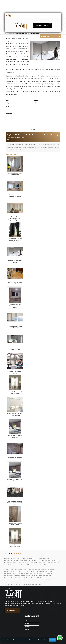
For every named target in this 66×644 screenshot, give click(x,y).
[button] (59, 16)
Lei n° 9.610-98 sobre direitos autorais (19, 150)
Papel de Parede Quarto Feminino (12, 571)
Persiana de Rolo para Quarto (28, 573)
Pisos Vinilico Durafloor (25, 582)
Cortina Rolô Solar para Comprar (12, 565)
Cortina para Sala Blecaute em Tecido (51, 560)
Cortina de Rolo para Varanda (11, 560)
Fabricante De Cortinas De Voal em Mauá (15, 393)
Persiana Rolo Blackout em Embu (15, 480)
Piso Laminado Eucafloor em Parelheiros (15, 283)
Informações (28, 633)
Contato (27, 630)
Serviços (27, 627)
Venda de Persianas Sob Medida (12, 584)
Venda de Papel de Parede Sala (40, 582)
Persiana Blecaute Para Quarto (15, 261)
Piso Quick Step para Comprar (53, 580)
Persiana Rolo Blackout (32, 576)
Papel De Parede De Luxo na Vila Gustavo (15, 524)
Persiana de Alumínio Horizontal (12, 573)
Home (26, 620)
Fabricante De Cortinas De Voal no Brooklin (15, 546)
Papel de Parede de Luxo (34, 569)
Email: (36, 100)
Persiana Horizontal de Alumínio (45, 573)
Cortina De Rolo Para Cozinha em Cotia (15, 349)
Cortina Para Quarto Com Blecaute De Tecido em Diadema (15, 240)
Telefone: (9, 107)
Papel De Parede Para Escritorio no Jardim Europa (15, 306)
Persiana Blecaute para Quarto (45, 571)
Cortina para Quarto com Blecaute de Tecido (30, 560)
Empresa (27, 624)
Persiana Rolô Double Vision (11, 578)
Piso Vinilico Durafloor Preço (11, 582)
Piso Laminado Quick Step (38, 580)
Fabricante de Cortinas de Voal (12, 567)
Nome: (8, 100)
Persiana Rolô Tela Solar (37, 578)
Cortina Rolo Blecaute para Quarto (38, 563)
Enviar (33, 129)
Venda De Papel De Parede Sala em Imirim (15, 458)
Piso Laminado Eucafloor (24, 580)
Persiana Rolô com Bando (45, 576)
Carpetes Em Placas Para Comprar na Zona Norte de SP (15, 503)
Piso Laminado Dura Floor (10, 580)
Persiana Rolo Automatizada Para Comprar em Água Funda (15, 218)
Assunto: (37, 107)
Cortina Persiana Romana (10, 563)
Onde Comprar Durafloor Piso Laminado (30, 567)
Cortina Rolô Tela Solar (27, 565)
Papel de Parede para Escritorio (49, 569)
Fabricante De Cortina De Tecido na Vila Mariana (15, 196)
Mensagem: (10, 114)
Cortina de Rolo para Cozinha (42, 558)
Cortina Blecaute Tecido (28, 558)
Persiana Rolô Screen (25, 578)
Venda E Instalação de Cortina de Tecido (31, 584)
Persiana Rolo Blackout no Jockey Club (15, 436)
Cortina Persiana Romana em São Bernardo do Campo (15, 372)
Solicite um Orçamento (42, 25)
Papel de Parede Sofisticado (29, 571)
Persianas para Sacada (50, 578)
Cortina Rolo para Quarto (54, 563)
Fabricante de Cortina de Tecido (41, 565)
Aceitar (52, 640)
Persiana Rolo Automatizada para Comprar (15, 576)
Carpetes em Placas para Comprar (12, 558)
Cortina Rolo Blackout (23, 563)
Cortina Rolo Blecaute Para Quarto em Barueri (15, 414)
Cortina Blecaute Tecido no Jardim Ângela (15, 174)
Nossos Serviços (12, 610)
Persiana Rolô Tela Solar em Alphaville (15, 327)
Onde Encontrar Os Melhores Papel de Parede (15, 569)
